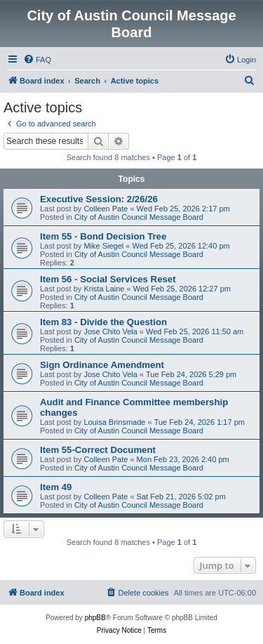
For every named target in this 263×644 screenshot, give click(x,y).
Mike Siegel (103, 246)
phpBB (95, 618)
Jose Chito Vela (110, 331)
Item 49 (56, 487)
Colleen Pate (106, 209)
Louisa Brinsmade (114, 422)
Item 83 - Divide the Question (103, 322)
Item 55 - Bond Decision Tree (103, 236)
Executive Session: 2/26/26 (99, 199)
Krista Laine (104, 289)
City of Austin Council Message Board (139, 217)
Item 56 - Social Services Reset (108, 279)
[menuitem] (37, 60)
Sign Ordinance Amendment (102, 365)
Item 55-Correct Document (98, 450)
